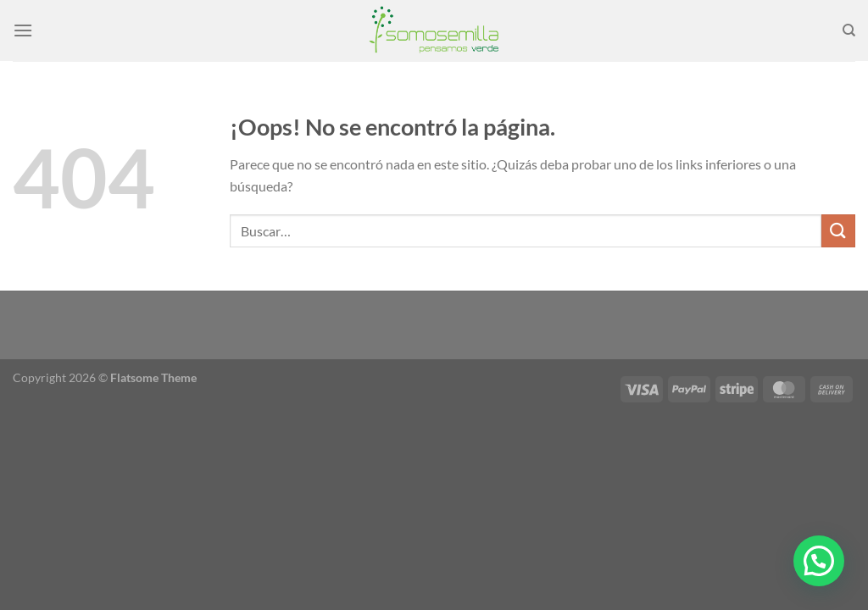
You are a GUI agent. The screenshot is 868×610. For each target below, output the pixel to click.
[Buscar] (849, 30)
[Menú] (23, 30)
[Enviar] (838, 231)
